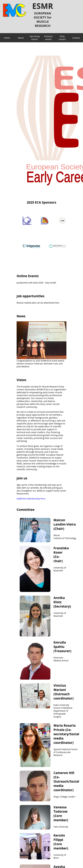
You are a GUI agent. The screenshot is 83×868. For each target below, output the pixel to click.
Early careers (62, 38)
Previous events (48, 38)
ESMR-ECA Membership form (31, 499)
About (21, 38)
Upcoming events (35, 38)
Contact (76, 38)
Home (7, 38)
